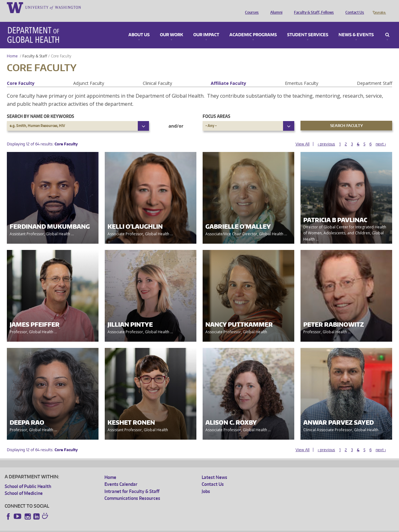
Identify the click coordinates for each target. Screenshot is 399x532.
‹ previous (326, 135)
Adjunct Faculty (89, 74)
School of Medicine (24, 484)
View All (303, 135)
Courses (250, 7)
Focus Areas (216, 107)
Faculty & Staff (35, 47)
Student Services (308, 26)
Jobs (206, 483)
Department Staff (375, 74)
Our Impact (206, 26)
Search (387, 26)
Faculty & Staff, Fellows (312, 7)
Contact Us (353, 7)
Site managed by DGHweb (150, 527)
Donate (379, 7)
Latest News (214, 469)
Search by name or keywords (41, 107)
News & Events (356, 26)
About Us (139, 26)
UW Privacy (87, 527)
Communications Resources (132, 489)
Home (12, 47)
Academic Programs (253, 26)
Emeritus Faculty (302, 74)
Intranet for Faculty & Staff (132, 483)
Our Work (171, 26)
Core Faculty (21, 74)
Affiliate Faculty (228, 74)
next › (381, 135)
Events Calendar (121, 475)
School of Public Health (28, 478)
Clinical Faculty (157, 74)
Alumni (275, 7)
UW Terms (113, 527)
